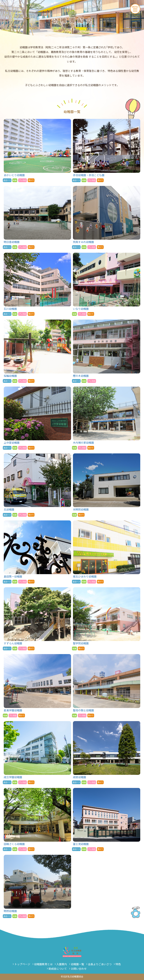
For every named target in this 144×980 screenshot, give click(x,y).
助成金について (58, 969)
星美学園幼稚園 (37, 686)
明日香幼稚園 (37, 217)
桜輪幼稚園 (37, 351)
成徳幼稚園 (107, 753)
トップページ (22, 964)
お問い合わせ (79, 969)
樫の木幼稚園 (107, 351)
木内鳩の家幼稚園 (107, 418)
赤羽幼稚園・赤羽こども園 (107, 150)
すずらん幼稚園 (37, 619)
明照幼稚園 (37, 886)
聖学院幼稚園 (107, 619)
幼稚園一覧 (77, 964)
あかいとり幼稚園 (37, 150)
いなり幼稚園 (107, 284)
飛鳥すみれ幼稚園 (107, 217)
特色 (118, 964)
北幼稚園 (37, 485)
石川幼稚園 (37, 284)
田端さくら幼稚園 (37, 819)
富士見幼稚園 (107, 819)
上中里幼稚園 (37, 418)
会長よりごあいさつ (100, 964)
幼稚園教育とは (43, 964)
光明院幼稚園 (107, 485)
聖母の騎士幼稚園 (107, 686)
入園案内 (62, 964)
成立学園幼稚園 (37, 753)
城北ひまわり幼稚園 (107, 552)
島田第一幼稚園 (37, 552)
